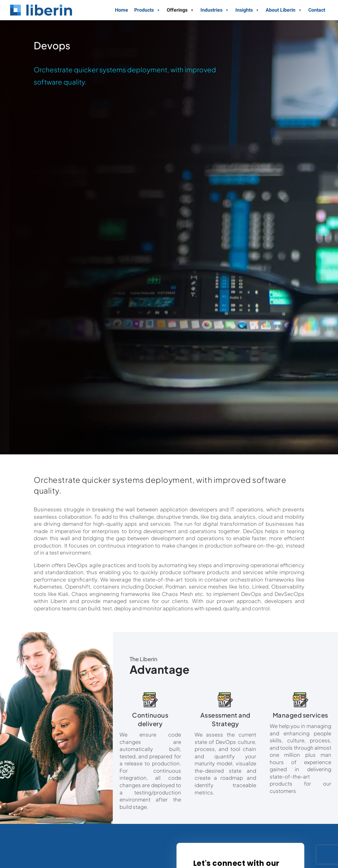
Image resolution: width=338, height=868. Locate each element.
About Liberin (284, 10)
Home (122, 10)
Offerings (180, 10)
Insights (247, 10)
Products (147, 10)
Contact (317, 10)
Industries (215, 10)
